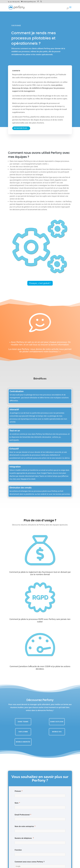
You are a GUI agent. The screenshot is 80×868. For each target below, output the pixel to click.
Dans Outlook (57, 722)
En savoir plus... (21, 128)
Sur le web (23, 732)
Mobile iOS (57, 732)
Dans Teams (23, 722)
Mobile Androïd (23, 742)
